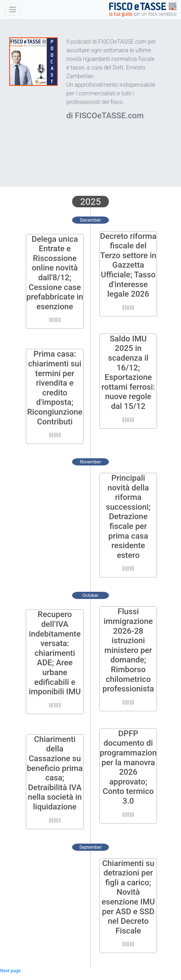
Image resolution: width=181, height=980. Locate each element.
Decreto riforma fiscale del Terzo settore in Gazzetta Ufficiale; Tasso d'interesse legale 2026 (128, 265)
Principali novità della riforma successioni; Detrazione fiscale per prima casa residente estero (128, 517)
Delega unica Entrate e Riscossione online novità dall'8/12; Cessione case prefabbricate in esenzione (55, 273)
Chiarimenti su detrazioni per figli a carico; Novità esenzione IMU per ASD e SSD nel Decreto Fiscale (128, 897)
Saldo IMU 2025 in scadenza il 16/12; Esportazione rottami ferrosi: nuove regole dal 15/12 (128, 372)
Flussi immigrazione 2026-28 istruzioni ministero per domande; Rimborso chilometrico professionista (128, 650)
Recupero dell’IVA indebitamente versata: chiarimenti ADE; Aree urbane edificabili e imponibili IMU (55, 653)
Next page (10, 971)
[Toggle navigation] (13, 9)
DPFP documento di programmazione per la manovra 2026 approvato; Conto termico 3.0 (130, 767)
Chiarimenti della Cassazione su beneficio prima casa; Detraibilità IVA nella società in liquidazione (55, 773)
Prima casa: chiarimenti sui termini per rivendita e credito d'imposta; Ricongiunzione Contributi (55, 388)
